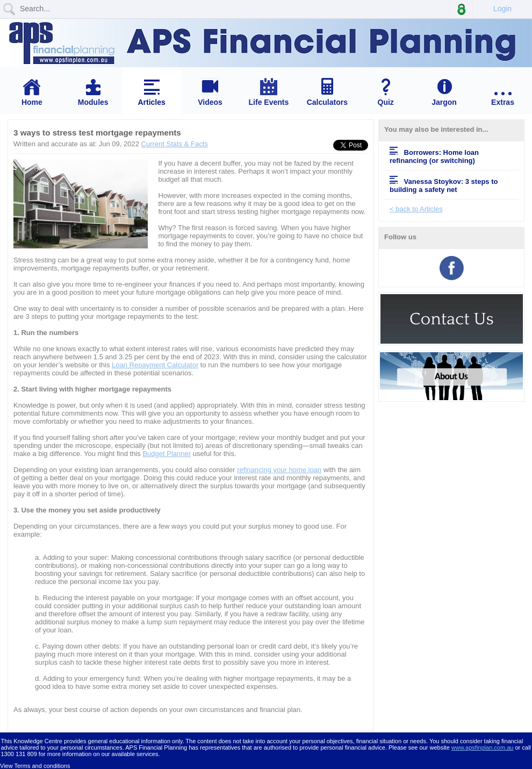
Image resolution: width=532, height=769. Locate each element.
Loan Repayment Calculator (155, 365)
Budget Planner (167, 454)
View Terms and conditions (35, 766)
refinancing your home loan (279, 470)
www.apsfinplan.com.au (483, 747)
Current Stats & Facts (175, 144)
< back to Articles (416, 209)
